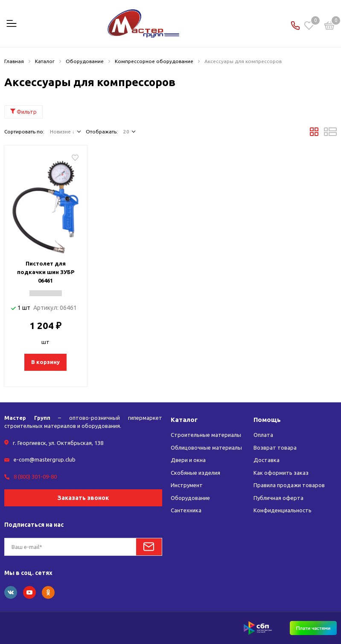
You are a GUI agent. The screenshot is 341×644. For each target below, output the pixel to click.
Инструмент (187, 485)
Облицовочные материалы (206, 448)
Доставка (267, 460)
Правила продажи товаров (289, 485)
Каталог (184, 420)
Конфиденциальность (283, 510)
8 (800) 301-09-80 (35, 477)
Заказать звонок (83, 498)
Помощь (267, 420)
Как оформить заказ (281, 473)
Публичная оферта (278, 498)
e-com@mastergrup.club (45, 459)
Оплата (263, 435)
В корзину (45, 362)
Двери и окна (188, 460)
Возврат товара (275, 448)
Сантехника (186, 510)
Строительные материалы (206, 435)
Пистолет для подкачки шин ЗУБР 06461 (46, 272)
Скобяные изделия (195, 473)
